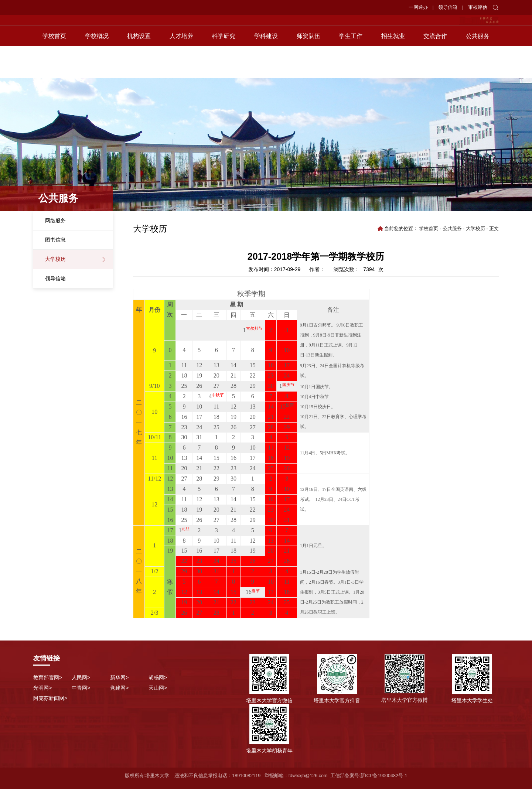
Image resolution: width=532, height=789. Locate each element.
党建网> (119, 688)
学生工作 (351, 68)
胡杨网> (158, 677)
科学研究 (224, 68)
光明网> (42, 688)
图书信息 (55, 240)
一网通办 (418, 7)
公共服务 (478, 68)
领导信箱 (448, 7)
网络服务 (55, 221)
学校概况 (97, 68)
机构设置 (139, 68)
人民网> (81, 677)
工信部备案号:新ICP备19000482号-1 (369, 776)
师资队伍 (308, 68)
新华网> (119, 677)
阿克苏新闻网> (50, 698)
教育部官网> (48, 677)
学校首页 (54, 68)
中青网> (81, 688)
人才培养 (181, 68)
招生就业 (393, 68)
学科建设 (266, 68)
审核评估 (478, 7)
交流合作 (435, 68)
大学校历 (55, 259)
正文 (494, 229)
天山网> (158, 688)
